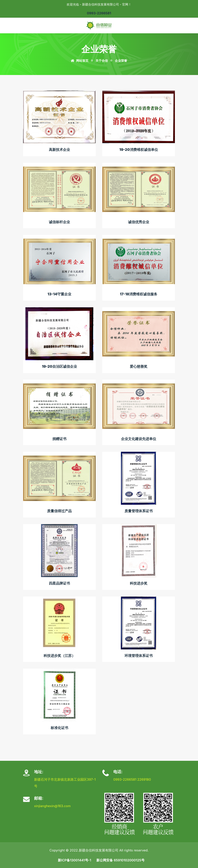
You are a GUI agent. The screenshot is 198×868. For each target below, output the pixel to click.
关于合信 (102, 61)
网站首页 (80, 61)
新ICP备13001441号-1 (74, 860)
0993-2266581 (99, 13)
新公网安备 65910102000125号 (120, 860)
